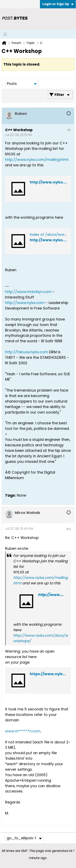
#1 (69, 130)
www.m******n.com (23, 731)
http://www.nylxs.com (25, 303)
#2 (69, 529)
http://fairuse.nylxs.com (27, 352)
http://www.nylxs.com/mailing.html (37, 160)
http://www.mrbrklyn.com (28, 292)
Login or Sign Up (58, 4)
